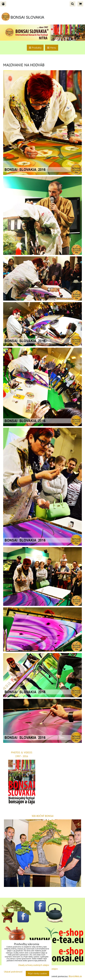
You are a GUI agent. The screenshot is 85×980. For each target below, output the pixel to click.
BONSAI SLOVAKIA (27, 17)
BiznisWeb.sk (75, 976)
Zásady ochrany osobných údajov (34, 965)
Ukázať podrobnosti (13, 972)
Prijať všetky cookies (37, 973)
